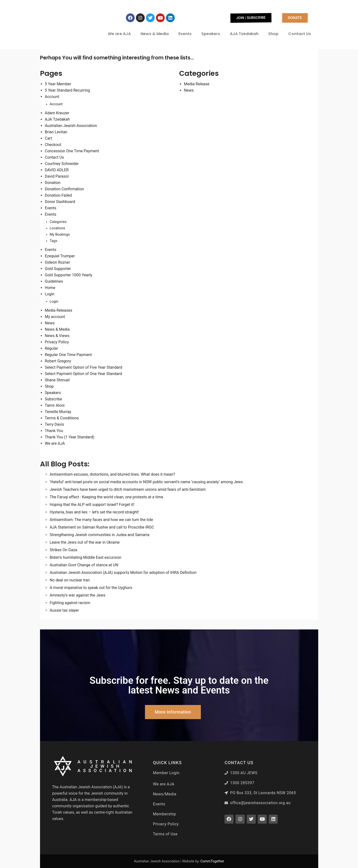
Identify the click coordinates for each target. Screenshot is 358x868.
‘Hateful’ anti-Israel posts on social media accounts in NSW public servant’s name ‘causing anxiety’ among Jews (146, 482)
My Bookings (60, 235)
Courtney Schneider (62, 164)
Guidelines (54, 281)
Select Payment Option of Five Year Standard (84, 367)
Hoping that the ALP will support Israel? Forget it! (92, 505)
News (50, 323)
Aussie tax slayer (64, 610)
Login (50, 294)
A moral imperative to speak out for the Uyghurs (91, 588)
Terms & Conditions (62, 418)
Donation (53, 183)
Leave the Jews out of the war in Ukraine (85, 542)
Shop (273, 34)
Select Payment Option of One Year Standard (84, 374)
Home (50, 288)
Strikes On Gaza (64, 550)
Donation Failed (58, 195)
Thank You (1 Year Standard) (70, 437)
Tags (54, 241)
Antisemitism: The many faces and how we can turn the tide (102, 520)
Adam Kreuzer (57, 113)
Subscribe (54, 399)
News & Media (155, 34)
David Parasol (57, 176)
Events (185, 34)
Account (52, 97)
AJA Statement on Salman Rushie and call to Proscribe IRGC (102, 527)
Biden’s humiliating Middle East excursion (86, 557)
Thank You (54, 431)
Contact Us (300, 34)
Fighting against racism (70, 603)
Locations (57, 228)
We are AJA (119, 34)
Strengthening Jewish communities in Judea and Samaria (100, 535)
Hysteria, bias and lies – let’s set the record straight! (94, 512)
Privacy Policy (57, 342)
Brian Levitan (56, 132)
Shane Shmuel (57, 380)
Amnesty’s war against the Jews (78, 595)
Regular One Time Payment (68, 355)
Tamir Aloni (55, 405)
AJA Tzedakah (244, 34)
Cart (49, 138)
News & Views (57, 336)
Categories (58, 222)
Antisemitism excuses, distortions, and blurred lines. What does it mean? (113, 474)
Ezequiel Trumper (60, 256)
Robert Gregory (58, 361)
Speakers (211, 34)
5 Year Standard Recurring (67, 90)
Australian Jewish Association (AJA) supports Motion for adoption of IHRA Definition (123, 573)
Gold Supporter (58, 269)
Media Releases (59, 310)
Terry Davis (55, 424)
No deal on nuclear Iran (70, 580)
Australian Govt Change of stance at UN (84, 565)
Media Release (197, 84)
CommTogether (212, 861)
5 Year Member (58, 84)
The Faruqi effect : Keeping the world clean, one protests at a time (107, 497)
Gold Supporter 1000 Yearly (69, 275)
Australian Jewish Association (71, 126)
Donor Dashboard (60, 202)
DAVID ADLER (57, 170)
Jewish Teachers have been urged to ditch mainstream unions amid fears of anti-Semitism (128, 489)
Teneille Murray (58, 412)
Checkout (53, 145)
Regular (51, 348)
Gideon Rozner (58, 262)
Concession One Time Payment (72, 151)
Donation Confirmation (65, 189)
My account (55, 317)
